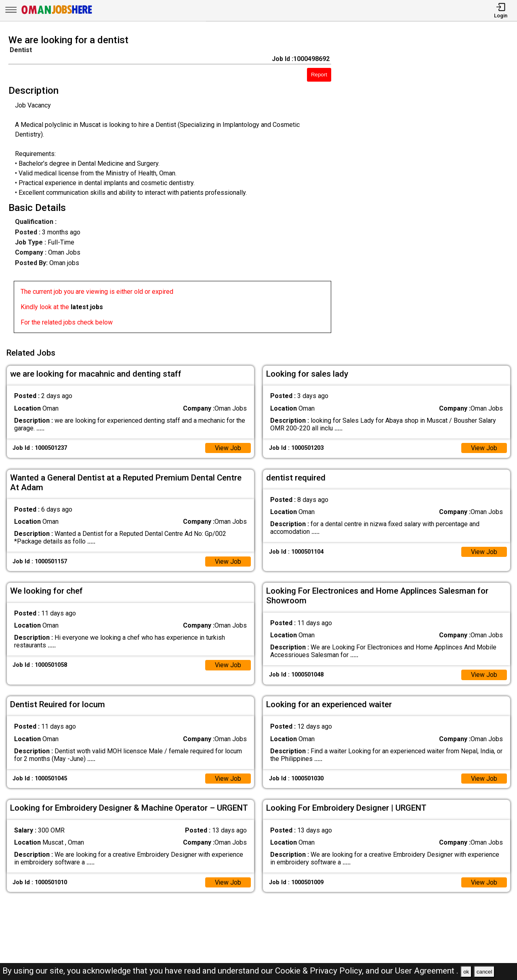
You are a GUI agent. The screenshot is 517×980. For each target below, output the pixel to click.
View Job (228, 447)
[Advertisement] (431, 186)
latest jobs (87, 307)
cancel (484, 972)
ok (466, 972)
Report (319, 75)
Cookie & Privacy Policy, (320, 971)
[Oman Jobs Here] (57, 14)
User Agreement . (427, 971)
